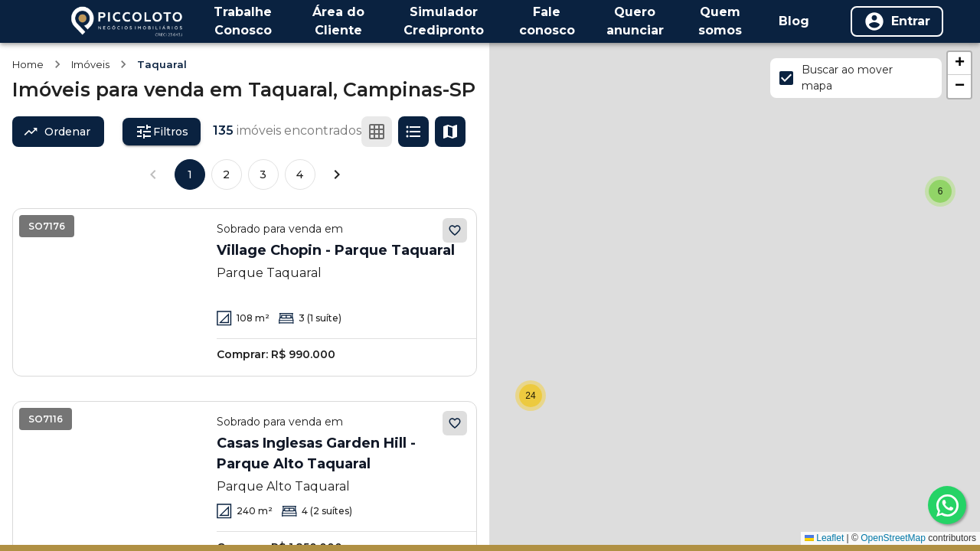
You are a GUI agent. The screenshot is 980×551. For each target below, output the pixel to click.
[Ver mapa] (450, 132)
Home (28, 64)
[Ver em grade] (377, 132)
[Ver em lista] (413, 132)
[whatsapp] (947, 505)
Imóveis (90, 64)
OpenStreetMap (893, 538)
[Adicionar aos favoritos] (455, 230)
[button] (940, 191)
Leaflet (824, 538)
